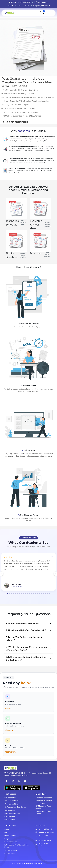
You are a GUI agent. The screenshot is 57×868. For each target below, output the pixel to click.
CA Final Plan (10, 820)
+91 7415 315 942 (24, 6)
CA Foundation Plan (12, 813)
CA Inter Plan (10, 817)
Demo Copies (10, 835)
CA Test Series (10, 798)
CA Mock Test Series (44, 798)
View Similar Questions (23, 255)
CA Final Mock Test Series (43, 812)
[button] (8, 593)
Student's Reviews (12, 842)
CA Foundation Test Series (15, 807)
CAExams (28, 863)
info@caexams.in (41, 2)
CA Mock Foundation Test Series (44, 802)
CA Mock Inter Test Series (43, 807)
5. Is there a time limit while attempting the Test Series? (26, 659)
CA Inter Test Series (12, 804)
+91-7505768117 (25, 2)
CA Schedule (10, 810)
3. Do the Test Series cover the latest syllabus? (24, 639)
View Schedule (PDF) (23, 223)
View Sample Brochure (47, 254)
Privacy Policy (10, 853)
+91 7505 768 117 (45, 829)
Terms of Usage (11, 850)
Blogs (7, 839)
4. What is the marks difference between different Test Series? (26, 649)
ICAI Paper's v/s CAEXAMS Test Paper (17, 846)
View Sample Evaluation (47, 225)
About (7, 829)
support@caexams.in (42, 6)
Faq (6, 832)
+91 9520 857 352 (44, 836)
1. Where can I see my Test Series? (23, 623)
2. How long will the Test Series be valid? (26, 630)
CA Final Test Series (12, 801)
